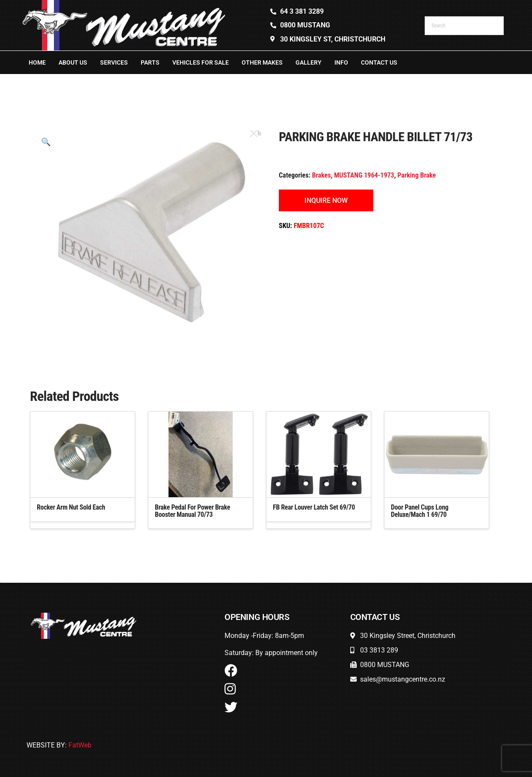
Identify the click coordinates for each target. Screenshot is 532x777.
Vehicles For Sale (201, 62)
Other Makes (262, 62)
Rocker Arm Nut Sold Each (71, 507)
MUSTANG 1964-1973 (364, 175)
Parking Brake (417, 175)
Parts (150, 62)
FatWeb (80, 745)
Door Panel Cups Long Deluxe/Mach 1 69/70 (420, 511)
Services (114, 62)
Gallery (309, 62)
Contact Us (379, 62)
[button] (46, 142)
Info (341, 62)
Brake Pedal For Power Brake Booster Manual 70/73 (192, 511)
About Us (73, 62)
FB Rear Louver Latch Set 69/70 (314, 507)
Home (37, 62)
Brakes (322, 175)
